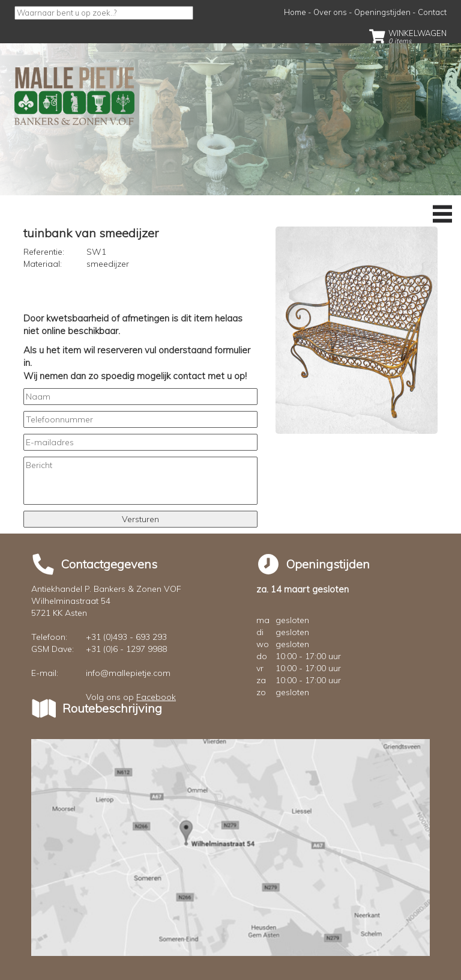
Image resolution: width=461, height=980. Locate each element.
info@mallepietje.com (128, 673)
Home (295, 12)
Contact (432, 12)
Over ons (330, 12)
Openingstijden (382, 12)
